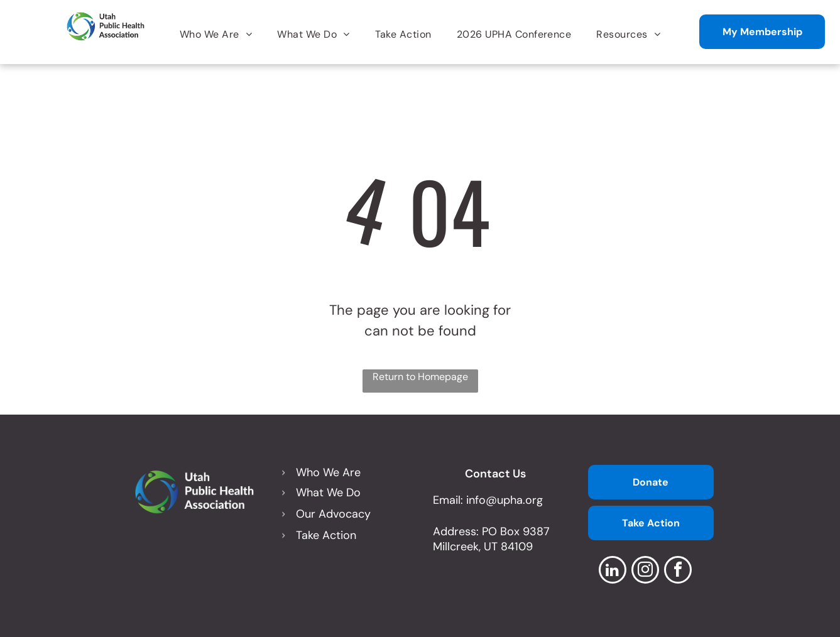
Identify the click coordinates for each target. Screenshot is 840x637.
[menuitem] (216, 35)
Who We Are (328, 472)
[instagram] (645, 571)
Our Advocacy (333, 514)
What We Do (328, 493)
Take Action (326, 535)
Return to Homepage (420, 377)
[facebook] (678, 571)
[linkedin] (613, 571)
